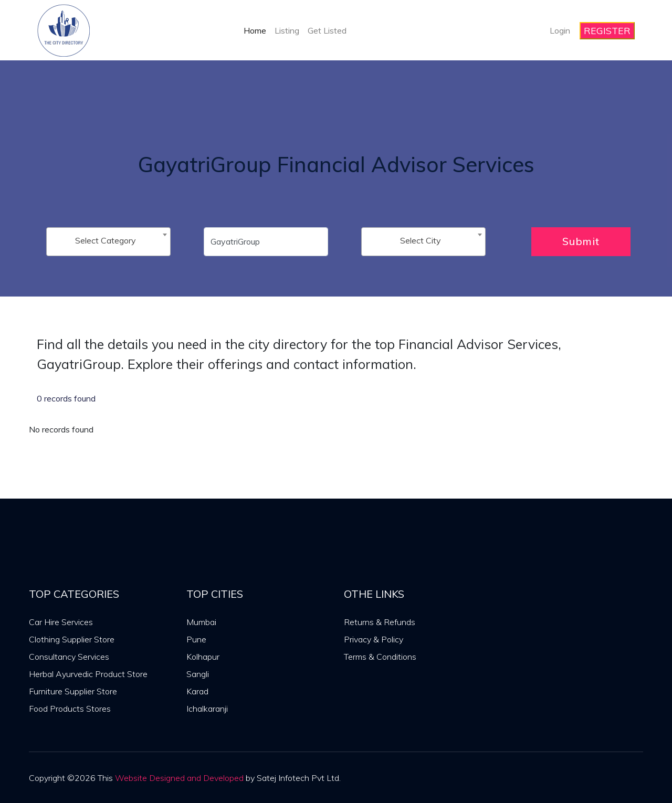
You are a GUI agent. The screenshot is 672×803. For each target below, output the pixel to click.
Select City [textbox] (421, 240)
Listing (287, 30)
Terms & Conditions (380, 657)
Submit (581, 241)
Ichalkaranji (207, 709)
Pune (196, 639)
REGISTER (607, 31)
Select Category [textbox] (106, 240)
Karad (197, 691)
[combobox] (108, 242)
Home (255, 30)
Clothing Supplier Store (72, 639)
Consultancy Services (69, 657)
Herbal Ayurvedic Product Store (88, 674)
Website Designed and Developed (179, 778)
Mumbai (201, 622)
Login (560, 30)
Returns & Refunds (380, 622)
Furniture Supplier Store (73, 691)
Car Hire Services (61, 622)
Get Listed (327, 30)
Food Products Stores (70, 709)
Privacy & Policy (374, 639)
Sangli (198, 674)
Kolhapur (203, 657)
